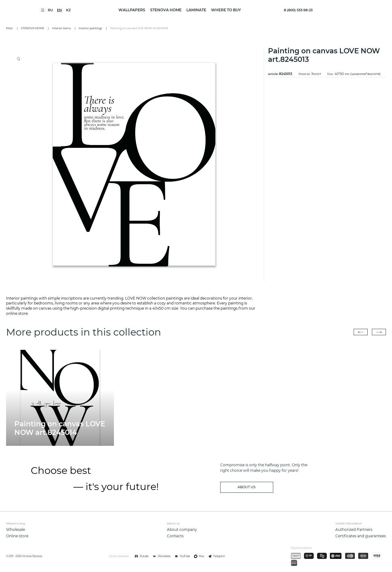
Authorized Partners (354, 529)
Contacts (175, 536)
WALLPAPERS (132, 10)
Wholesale (16, 529)
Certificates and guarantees (361, 536)
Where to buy (226, 10)
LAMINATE (196, 10)
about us (247, 487)
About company (182, 529)
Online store (17, 536)
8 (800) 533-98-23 (298, 10)
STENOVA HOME (166, 10)
